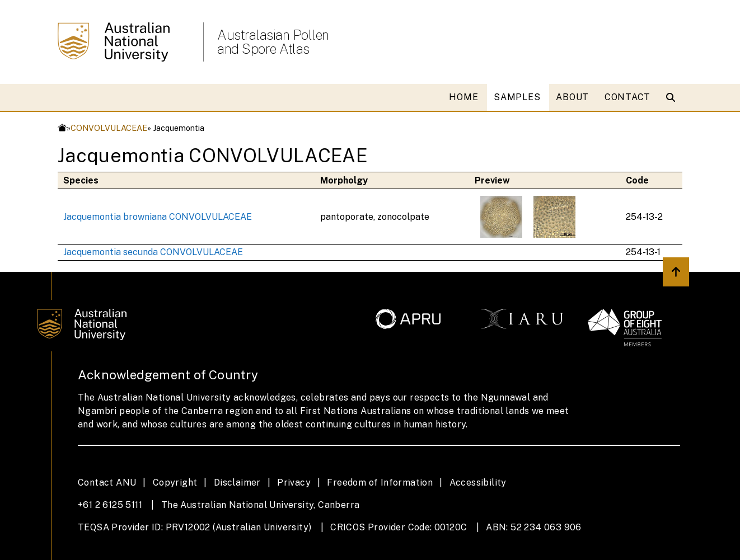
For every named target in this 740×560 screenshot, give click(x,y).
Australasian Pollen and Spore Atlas (273, 42)
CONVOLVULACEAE (109, 128)
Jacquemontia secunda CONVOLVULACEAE (153, 252)
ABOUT (572, 97)
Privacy (294, 483)
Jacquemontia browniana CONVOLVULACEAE (158, 217)
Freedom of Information (380, 483)
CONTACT (627, 97)
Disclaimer (237, 483)
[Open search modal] (673, 97)
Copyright (175, 483)
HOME (463, 97)
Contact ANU (107, 483)
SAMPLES (517, 97)
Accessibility (478, 483)
